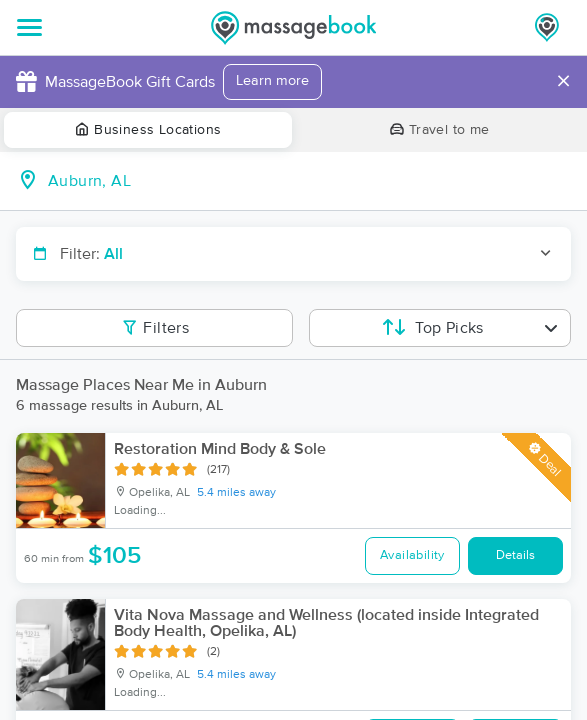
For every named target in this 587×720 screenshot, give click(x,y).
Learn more (272, 81)
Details (515, 555)
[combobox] (309, 181)
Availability (412, 555)
